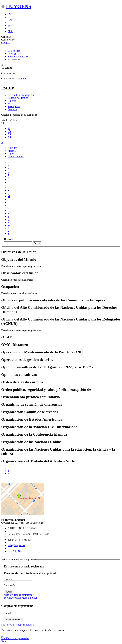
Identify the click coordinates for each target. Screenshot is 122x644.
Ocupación (10, 287)
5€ (9, 128)
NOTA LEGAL (15, 551)
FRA (10, 31)
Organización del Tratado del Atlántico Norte (38, 461)
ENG (10, 26)
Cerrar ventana (9, 79)
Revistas (12, 54)
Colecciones (14, 51)
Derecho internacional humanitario (19, 293)
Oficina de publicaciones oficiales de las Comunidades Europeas (53, 300)
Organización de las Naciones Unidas (31, 442)
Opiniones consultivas (19, 375)
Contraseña (10, 585)
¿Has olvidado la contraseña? (19, 595)
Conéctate (6, 37)
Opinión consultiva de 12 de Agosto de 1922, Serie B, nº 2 (47, 367)
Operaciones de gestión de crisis (27, 360)
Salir (4, 641)
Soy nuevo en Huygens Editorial (20, 598)
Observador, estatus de (20, 273)
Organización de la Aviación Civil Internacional (40, 427)
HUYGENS (19, 6)
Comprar (6, 42)
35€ (10, 137)
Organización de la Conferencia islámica (34, 434)
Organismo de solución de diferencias (32, 404)
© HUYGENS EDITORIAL (22, 528)
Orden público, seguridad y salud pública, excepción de (46, 390)
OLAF (7, 337)
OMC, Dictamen (15, 345)
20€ (3, 123)
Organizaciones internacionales (17, 280)
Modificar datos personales (15, 638)
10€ (10, 131)
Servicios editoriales (18, 57)
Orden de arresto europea (22, 382)
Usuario (8, 579)
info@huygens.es (16, 545)
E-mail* (8, 613)
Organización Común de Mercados (30, 412)
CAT (10, 20)
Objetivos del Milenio (19, 259)
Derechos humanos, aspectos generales (21, 266)
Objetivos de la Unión (19, 252)
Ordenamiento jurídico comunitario (30, 397)
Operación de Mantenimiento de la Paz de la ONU (42, 352)
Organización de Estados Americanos (32, 419)
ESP (10, 14)
